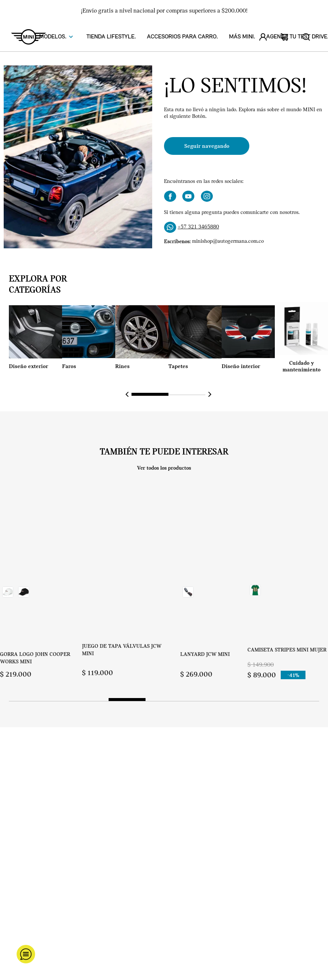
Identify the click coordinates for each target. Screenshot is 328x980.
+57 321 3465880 (198, 227)
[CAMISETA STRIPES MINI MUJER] (287, 586)
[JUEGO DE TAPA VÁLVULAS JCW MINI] (123, 586)
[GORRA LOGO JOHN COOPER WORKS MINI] (41, 586)
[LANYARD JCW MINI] (205, 586)
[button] (150, 394)
